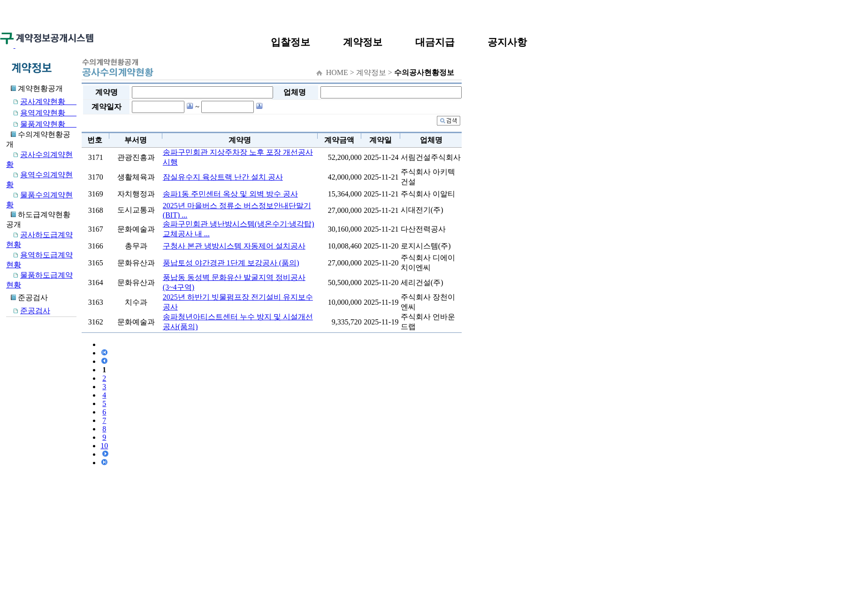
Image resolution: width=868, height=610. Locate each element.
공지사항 (507, 42)
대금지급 (435, 42)
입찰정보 (290, 42)
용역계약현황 (41, 113)
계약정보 (363, 42)
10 (104, 446)
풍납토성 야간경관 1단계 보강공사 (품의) (231, 263)
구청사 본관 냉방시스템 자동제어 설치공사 (234, 246)
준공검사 (28, 311)
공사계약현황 (41, 102)
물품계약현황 (41, 124)
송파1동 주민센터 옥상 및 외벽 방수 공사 (230, 194)
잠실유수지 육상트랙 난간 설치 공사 (223, 177)
